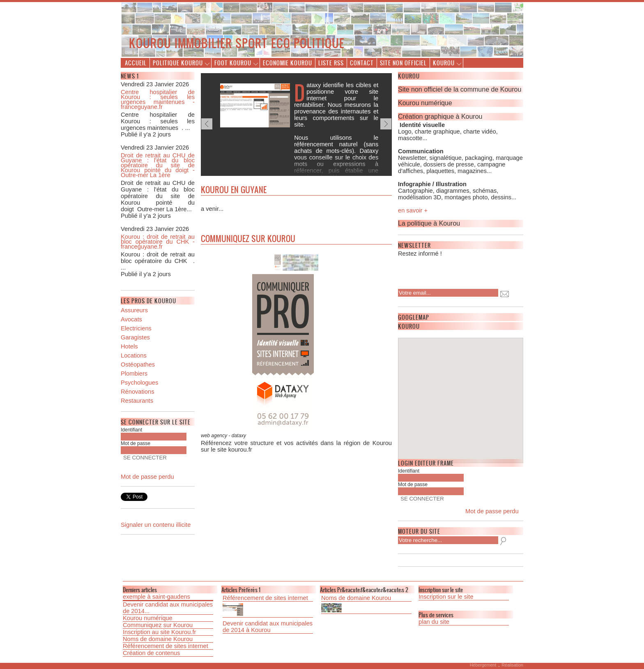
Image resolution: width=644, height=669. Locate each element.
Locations (134, 355)
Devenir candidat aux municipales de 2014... (168, 608)
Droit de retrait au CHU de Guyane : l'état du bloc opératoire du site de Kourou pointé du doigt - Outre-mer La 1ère (158, 165)
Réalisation (512, 665)
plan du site (434, 622)
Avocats (131, 319)
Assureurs (134, 310)
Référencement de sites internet (166, 646)
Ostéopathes (138, 364)
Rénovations (137, 392)
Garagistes (135, 337)
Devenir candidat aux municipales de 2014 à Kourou (268, 627)
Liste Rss (331, 63)
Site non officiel (403, 63)
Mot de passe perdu (147, 477)
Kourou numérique (148, 618)
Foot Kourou (233, 63)
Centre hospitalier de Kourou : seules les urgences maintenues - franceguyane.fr (158, 99)
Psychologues (139, 383)
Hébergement (483, 665)
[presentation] (451, 270)
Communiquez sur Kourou (158, 625)
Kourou (444, 63)
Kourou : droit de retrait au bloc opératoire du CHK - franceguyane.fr (158, 242)
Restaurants (137, 401)
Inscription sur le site (446, 597)
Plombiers (134, 374)
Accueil (136, 63)
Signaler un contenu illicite (156, 525)
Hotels (129, 346)
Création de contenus (151, 653)
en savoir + (413, 210)
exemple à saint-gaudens (156, 597)
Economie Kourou (287, 63)
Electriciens (136, 328)
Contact (362, 63)
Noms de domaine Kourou (158, 639)
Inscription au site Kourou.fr (159, 632)
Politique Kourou (178, 63)
